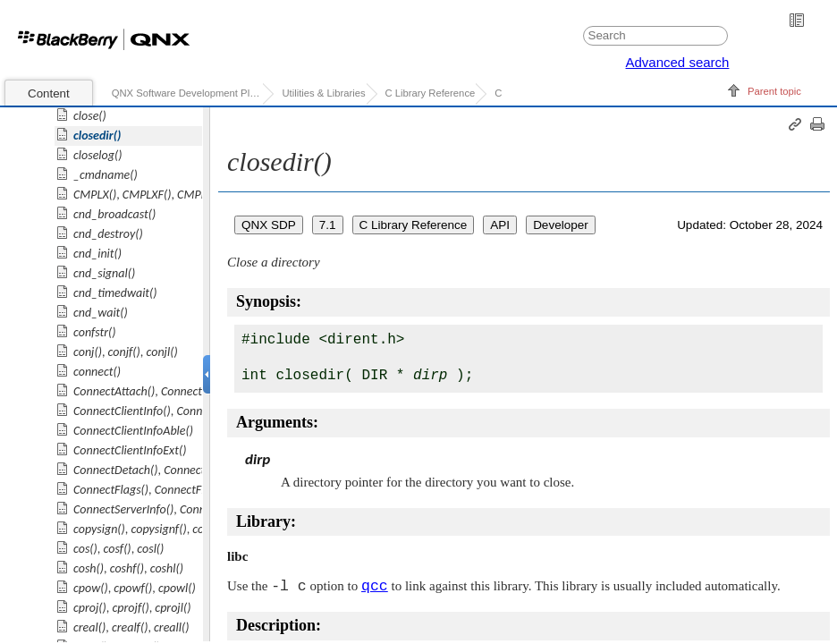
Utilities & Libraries (323, 93)
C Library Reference (431, 93)
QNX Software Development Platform (187, 93)
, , (149, 195)
